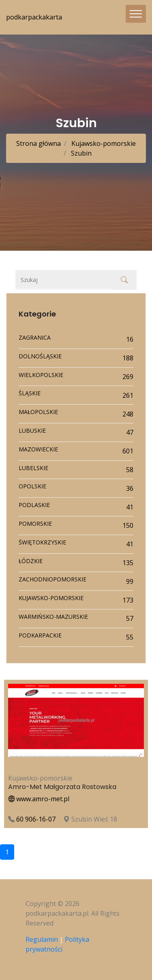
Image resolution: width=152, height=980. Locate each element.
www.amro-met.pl (39, 799)
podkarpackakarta (34, 17)
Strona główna (39, 143)
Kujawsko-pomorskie (103, 143)
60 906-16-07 (36, 819)
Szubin (80, 153)
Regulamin (42, 939)
